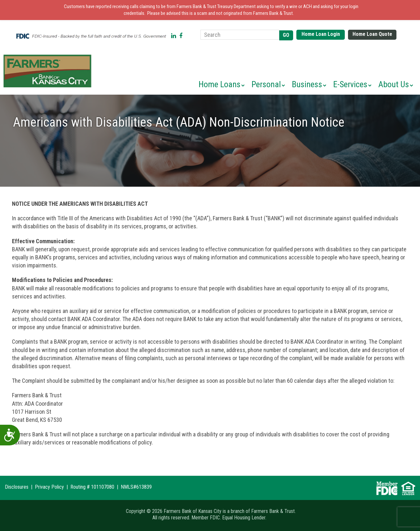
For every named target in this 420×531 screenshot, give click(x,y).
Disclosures (17, 487)
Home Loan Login (321, 34)
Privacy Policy (49, 487)
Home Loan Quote (372, 34)
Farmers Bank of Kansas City (49, 71)
